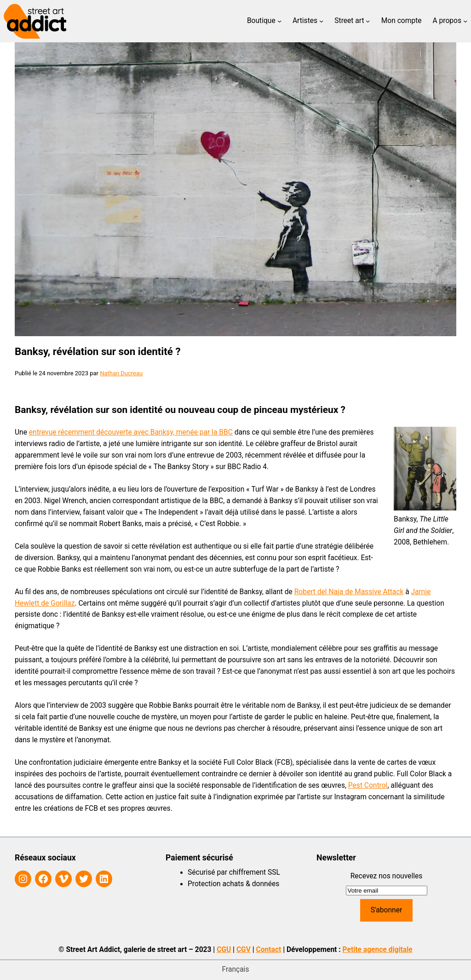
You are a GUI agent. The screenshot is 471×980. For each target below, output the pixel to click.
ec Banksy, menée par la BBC (187, 432)
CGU (224, 950)
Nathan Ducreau (121, 373)
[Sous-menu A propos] (465, 21)
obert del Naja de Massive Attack (351, 592)
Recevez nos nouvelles (387, 876)
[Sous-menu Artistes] (321, 21)
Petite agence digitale (378, 950)
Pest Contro (367, 785)
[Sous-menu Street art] (368, 21)
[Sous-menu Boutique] (279, 21)
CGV (244, 950)
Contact (269, 950)
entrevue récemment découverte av (85, 432)
